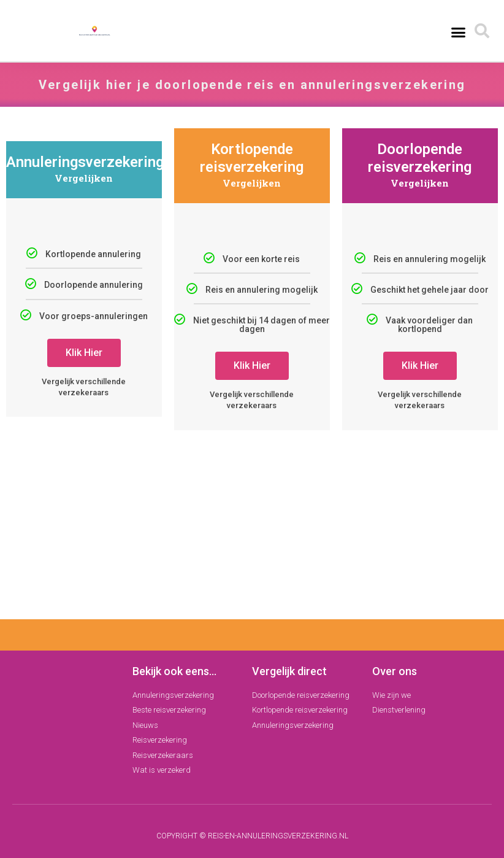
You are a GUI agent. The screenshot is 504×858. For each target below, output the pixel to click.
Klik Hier (84, 353)
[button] (458, 32)
